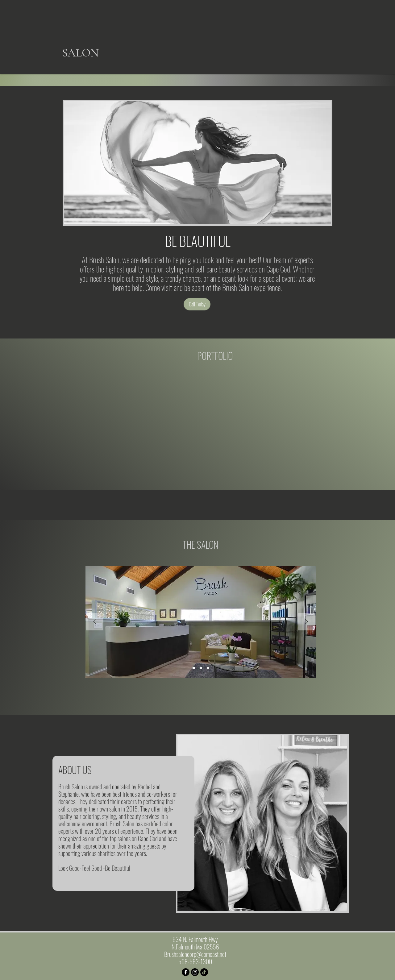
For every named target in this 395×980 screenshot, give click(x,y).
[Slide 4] (208, 668)
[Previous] (95, 622)
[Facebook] (186, 972)
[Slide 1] (194, 668)
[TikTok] (204, 972)
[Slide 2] (201, 668)
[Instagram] (195, 972)
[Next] (306, 622)
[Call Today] (197, 304)
